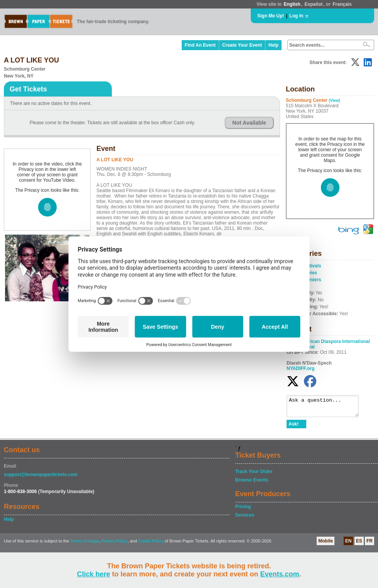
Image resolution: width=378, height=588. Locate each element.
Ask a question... (327, 408)
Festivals (311, 266)
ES (359, 544)
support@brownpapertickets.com (41, 478)
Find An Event (200, 45)
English (292, 4)
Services (245, 519)
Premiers (311, 280)
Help (273, 45)
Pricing (243, 510)
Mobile (326, 544)
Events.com (280, 574)
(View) (334, 101)
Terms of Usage (84, 545)
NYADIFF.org (300, 368)
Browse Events (252, 483)
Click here (93, 574)
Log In (296, 16)
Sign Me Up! (271, 16)
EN (348, 544)
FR (370, 544)
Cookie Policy (151, 545)
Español (314, 4)
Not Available (249, 123)
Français (342, 4)
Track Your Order (254, 475)
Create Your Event (242, 45)
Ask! (294, 427)
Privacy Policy (115, 545)
